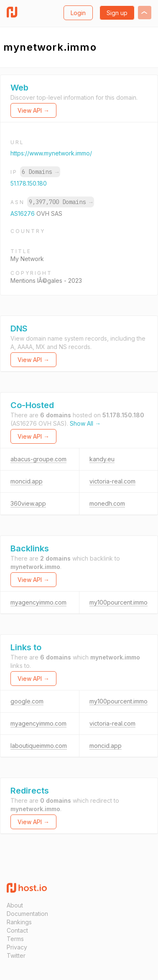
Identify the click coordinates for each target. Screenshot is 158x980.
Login (78, 13)
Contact (17, 930)
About (15, 905)
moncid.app (27, 481)
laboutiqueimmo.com (39, 746)
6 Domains (40, 172)
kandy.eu (102, 459)
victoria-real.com (112, 481)
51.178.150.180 (29, 183)
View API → (33, 110)
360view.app (28, 503)
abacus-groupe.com (38, 459)
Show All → (85, 423)
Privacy (17, 947)
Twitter (16, 955)
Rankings (19, 922)
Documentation (27, 914)
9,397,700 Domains (61, 202)
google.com (27, 701)
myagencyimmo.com (38, 602)
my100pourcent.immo (118, 602)
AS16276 (23, 213)
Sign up (117, 13)
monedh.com (107, 503)
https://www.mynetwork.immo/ (51, 153)
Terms (15, 939)
